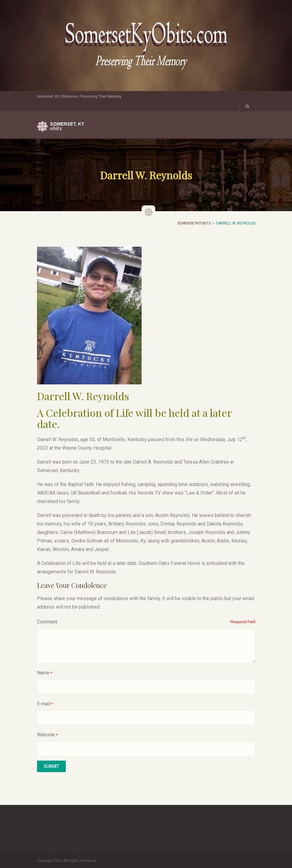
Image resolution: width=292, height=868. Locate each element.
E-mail (44, 704)
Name (43, 673)
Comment (47, 622)
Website (46, 735)
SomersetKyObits (194, 223)
